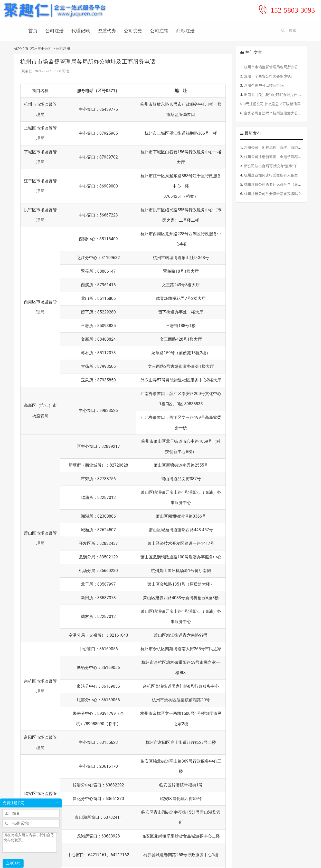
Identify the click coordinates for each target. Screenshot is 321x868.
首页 (33, 31)
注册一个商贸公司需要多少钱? (268, 76)
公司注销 (159, 31)
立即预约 (13, 863)
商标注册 (185, 31)
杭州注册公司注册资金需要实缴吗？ (273, 194)
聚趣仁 (27, 71)
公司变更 (133, 31)
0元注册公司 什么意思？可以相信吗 (272, 104)
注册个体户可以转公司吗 (264, 86)
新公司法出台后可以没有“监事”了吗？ (274, 166)
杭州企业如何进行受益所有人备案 (271, 175)
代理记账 (81, 31)
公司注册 (54, 31)
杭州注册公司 (41, 49)
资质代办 (107, 31)
